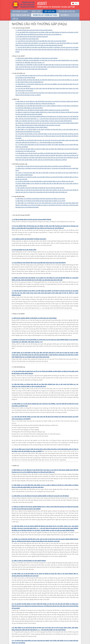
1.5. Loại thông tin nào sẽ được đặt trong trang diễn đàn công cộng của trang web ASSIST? (41, 41)
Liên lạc (15, 19)
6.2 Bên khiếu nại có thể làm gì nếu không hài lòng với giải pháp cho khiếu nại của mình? (40, 201)
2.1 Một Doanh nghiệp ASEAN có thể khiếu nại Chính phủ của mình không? (37, 58)
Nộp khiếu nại (49, 11)
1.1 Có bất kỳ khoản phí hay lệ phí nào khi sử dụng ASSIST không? (34, 30)
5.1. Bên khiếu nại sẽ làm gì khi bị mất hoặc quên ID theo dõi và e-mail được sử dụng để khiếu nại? (43, 166)
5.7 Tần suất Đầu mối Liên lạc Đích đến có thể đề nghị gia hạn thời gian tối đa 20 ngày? (40, 188)
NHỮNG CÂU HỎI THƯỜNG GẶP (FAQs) (45, 15)
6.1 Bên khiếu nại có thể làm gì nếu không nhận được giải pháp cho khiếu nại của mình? (40, 199)
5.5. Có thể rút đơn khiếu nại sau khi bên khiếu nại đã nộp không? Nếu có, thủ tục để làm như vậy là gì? (45, 181)
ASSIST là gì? (36, 11)
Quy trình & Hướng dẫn (21, 15)
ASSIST (42, 3)
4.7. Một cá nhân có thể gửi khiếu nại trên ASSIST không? (31, 127)
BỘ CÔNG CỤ (65, 15)
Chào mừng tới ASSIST (20, 11)
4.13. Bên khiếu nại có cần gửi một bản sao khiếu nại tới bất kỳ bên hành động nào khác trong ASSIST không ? (46, 153)
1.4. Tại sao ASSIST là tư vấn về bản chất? (27, 39)
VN (75, 3)
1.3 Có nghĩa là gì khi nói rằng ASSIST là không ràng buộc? (32, 37)
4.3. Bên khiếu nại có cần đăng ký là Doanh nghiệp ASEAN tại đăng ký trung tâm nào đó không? (42, 110)
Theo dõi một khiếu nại (67, 11)
